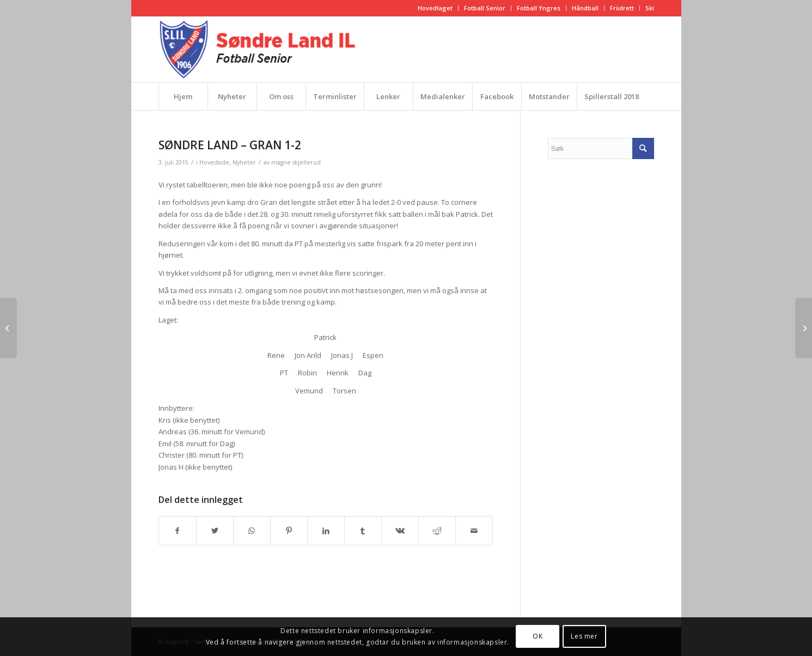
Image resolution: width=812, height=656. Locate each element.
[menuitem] (435, 8)
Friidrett (622, 8)
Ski (650, 8)
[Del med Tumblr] (363, 531)
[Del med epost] (474, 531)
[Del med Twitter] (215, 531)
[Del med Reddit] (437, 531)
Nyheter (244, 162)
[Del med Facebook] (178, 531)
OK (538, 636)
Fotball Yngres (539, 8)
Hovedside (214, 162)
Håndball (585, 8)
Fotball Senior (485, 8)
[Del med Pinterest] (289, 531)
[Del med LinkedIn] (326, 531)
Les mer (584, 636)
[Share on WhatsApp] (252, 531)
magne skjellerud (296, 162)
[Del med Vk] (400, 531)
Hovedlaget (435, 8)
